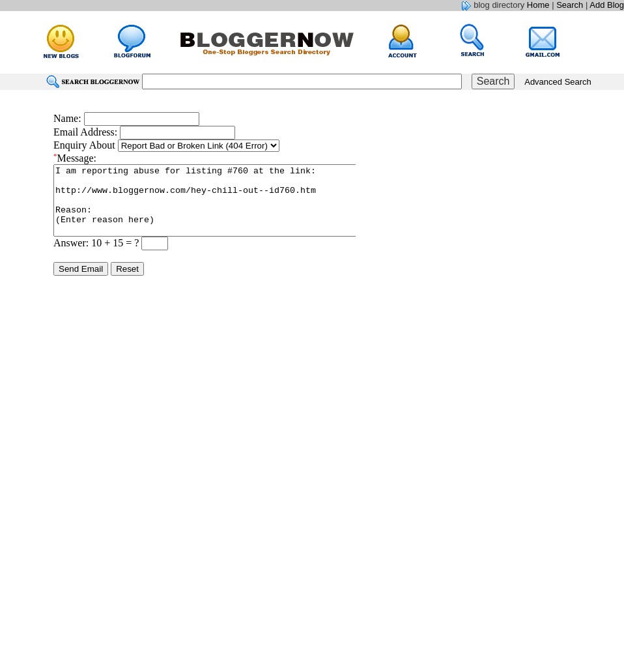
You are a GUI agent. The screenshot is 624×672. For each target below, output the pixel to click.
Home (538, 5)
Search (570, 5)
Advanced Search (558, 82)
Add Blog (607, 5)
